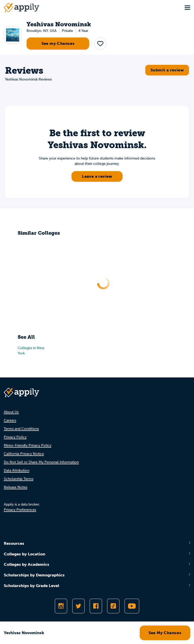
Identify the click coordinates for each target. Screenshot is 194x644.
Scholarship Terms (19, 479)
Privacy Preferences (20, 510)
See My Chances (165, 633)
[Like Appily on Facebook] (96, 606)
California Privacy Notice (24, 454)
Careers (10, 420)
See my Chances (58, 43)
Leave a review (97, 176)
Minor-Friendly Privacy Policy (28, 445)
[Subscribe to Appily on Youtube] (132, 606)
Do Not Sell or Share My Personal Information (41, 462)
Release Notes (16, 487)
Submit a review (167, 70)
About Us (11, 412)
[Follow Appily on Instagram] (61, 606)
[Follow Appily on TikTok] (113, 606)
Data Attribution (17, 470)
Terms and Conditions (21, 429)
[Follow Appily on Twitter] (78, 606)
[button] (100, 44)
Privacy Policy (15, 437)
